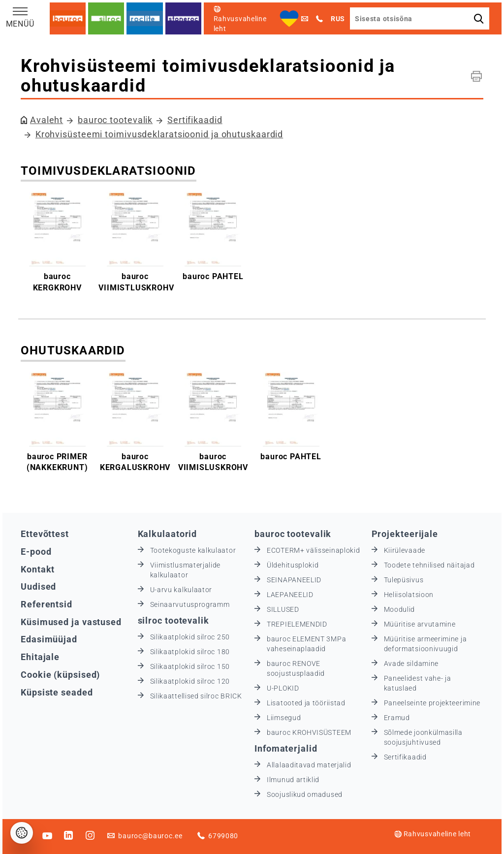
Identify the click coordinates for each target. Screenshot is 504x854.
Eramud (397, 718)
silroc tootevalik (173, 620)
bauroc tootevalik (115, 120)
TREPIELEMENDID (297, 624)
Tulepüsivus (404, 580)
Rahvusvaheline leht (433, 834)
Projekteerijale (405, 534)
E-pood (36, 552)
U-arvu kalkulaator (181, 590)
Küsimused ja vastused (71, 622)
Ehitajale (40, 657)
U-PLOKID (283, 688)
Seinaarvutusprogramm (190, 604)
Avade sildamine (411, 664)
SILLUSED (283, 609)
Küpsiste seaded (57, 692)
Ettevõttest (45, 534)
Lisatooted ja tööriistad (306, 703)
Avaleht (47, 120)
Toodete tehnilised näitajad (429, 565)
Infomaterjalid (286, 748)
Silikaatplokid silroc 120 (190, 681)
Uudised (38, 586)
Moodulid (400, 609)
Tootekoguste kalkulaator (193, 550)
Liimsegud (284, 718)
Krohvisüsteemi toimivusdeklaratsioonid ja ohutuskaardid (159, 134)
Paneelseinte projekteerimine (432, 703)
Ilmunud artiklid (293, 780)
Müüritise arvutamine (420, 624)
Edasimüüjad (49, 639)
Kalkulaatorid (168, 534)
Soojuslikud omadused (305, 794)
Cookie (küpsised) (60, 675)
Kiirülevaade (405, 550)
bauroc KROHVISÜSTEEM (309, 732)
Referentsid (47, 604)
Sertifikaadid (195, 120)
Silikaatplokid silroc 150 (190, 666)
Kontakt (38, 569)
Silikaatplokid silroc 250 (190, 637)
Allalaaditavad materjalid (309, 765)
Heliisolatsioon (409, 595)
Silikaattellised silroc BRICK (196, 696)
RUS (338, 19)
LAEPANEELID (290, 595)
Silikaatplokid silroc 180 (190, 652)
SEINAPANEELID (294, 580)
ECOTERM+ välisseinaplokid (314, 550)
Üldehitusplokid (293, 565)
